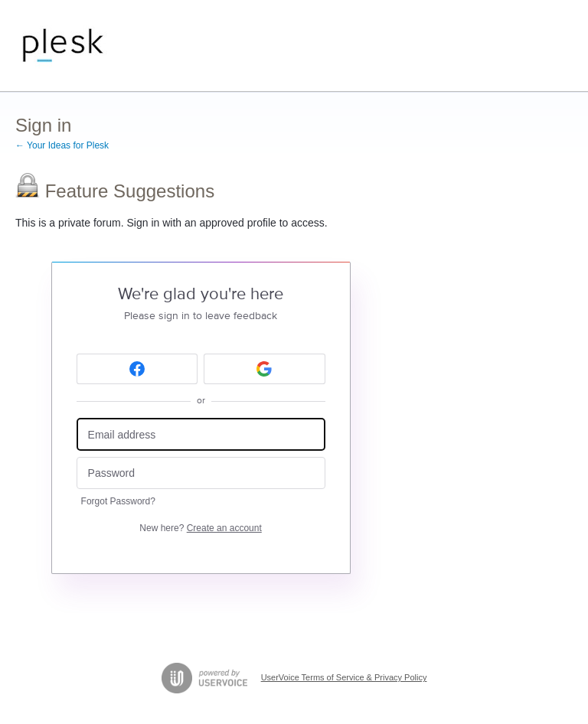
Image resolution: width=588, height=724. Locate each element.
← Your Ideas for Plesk (62, 145)
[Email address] (201, 434)
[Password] (201, 473)
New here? (200, 528)
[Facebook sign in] (137, 369)
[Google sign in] (265, 369)
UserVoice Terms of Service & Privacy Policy (344, 677)
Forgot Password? (118, 501)
